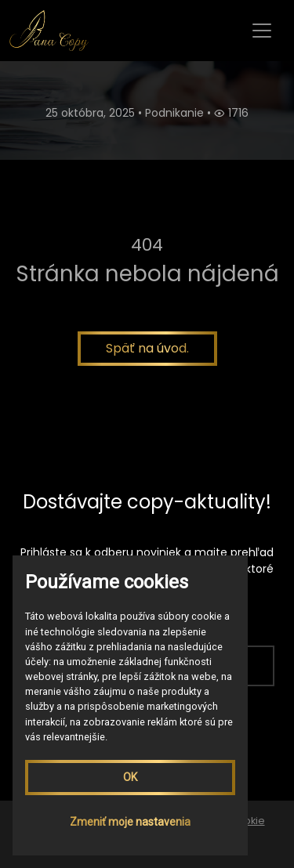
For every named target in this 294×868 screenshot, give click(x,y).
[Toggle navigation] (262, 31)
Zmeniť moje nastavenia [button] (130, 822)
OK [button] (130, 777)
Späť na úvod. (147, 348)
